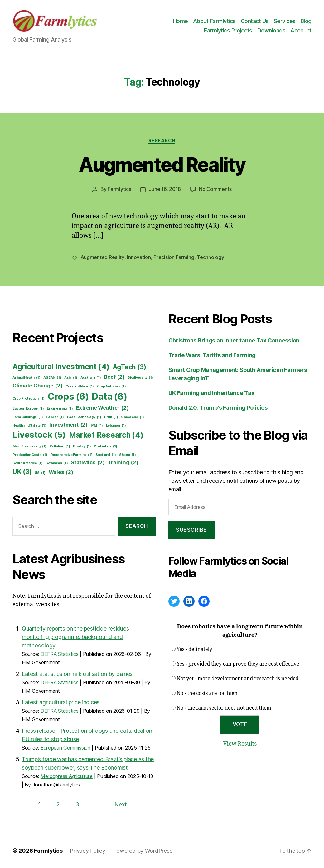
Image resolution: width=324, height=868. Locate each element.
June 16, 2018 (165, 189)
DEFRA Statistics (60, 654)
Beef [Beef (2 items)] (114, 377)
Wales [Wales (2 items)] (61, 472)
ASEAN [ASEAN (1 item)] (52, 377)
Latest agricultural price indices (61, 702)
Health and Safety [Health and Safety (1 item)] (29, 425)
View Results (240, 743)
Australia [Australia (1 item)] (91, 377)
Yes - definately (195, 649)
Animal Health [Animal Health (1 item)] (27, 377)
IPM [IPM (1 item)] (97, 425)
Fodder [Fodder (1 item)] (55, 417)
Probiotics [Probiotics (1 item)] (106, 446)
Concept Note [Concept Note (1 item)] (80, 386)
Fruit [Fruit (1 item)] (111, 417)
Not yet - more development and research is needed (238, 678)
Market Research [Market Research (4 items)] (106, 435)
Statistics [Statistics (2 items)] (88, 462)
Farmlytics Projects (228, 30)
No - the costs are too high (207, 693)
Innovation (138, 257)
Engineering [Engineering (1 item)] (60, 408)
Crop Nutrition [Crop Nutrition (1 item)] (111, 386)
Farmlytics (119, 189)
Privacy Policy (88, 850)
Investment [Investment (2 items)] (68, 424)
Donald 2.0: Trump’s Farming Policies (218, 407)
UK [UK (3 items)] (22, 471)
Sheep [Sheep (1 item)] (128, 455)
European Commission (65, 747)
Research (162, 141)
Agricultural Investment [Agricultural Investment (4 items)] (61, 367)
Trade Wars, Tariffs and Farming (212, 355)
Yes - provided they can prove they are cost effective (238, 664)
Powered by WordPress (143, 850)
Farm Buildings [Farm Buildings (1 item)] (28, 417)
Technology (210, 257)
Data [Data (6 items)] (109, 396)
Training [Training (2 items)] (123, 462)
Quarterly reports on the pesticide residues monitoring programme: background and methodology (75, 637)
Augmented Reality (162, 165)
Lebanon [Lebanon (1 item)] (116, 425)
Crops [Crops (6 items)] (68, 396)
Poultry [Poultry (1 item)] (82, 446)
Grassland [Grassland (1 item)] (133, 417)
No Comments (215, 189)
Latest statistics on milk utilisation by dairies (77, 673)
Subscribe (191, 530)
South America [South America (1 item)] (28, 463)
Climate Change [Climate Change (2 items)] (37, 385)
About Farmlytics (214, 21)
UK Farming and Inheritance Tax (211, 393)
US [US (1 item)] (40, 473)
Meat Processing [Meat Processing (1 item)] (29, 446)
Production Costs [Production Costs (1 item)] (30, 455)
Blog (306, 21)
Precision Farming (173, 257)
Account (301, 30)
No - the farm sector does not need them (224, 708)
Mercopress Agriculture (67, 776)
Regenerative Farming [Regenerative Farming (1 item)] (72, 455)
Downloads (271, 30)
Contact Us (255, 21)
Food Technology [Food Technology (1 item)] (84, 417)
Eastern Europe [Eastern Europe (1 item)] (28, 408)
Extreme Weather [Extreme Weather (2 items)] (102, 408)
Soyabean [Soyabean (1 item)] (57, 463)
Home (181, 21)
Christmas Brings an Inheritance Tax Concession (234, 340)
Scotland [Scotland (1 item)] (106, 455)
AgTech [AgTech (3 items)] (129, 367)
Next (121, 804)
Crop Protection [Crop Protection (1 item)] (29, 398)
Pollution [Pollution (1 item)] (60, 446)
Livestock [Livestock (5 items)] (39, 435)
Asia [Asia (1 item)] (71, 377)
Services (285, 21)
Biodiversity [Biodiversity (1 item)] (140, 377)
